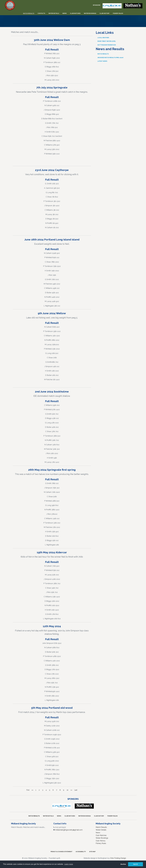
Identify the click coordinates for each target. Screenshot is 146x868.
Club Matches (70, 816)
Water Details (48, 816)
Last (76, 790)
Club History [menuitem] (104, 13)
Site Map (92, 852)
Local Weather (103, 38)
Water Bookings (84, 816)
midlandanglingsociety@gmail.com (69, 830)
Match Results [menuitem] (29, 13)
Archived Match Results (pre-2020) (110, 58)
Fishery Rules (112, 816)
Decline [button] (123, 864)
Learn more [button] (69, 864)
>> (71, 790)
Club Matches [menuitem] (75, 13)
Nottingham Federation (107, 45)
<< (32, 790)
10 (67, 790)
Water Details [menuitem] (54, 13)
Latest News (102, 61)
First (28, 790)
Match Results (103, 54)
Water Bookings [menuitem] (90, 13)
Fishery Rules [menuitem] (118, 13)
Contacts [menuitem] (41, 13)
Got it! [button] (136, 864)
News (59, 816)
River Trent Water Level (107, 41)
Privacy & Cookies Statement (61, 852)
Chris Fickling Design (118, 858)
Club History (99, 816)
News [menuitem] (65, 13)
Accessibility (81, 852)
